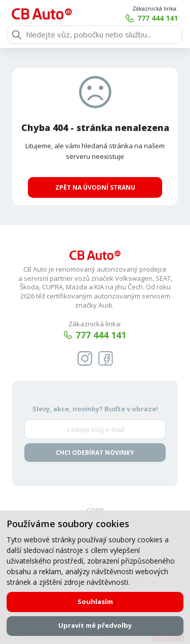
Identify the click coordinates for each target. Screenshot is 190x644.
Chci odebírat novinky (95, 453)
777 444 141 (158, 18)
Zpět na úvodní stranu (95, 187)
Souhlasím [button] (95, 602)
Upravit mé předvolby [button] (95, 625)
